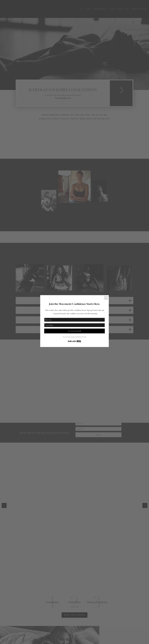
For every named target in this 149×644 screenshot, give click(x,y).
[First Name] (74, 320)
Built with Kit (75, 341)
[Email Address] (74, 325)
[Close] (106, 298)
